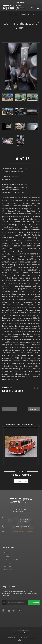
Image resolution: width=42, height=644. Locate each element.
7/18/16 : (21, 425)
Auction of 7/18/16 (20, 15)
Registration (34, 603)
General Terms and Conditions (20, 631)
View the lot (21, 481)
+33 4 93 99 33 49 (23, 526)
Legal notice (9, 570)
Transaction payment (12, 559)
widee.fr (25, 640)
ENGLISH (20, 2)
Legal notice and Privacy (21, 633)
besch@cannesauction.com (23, 532)
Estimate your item (11, 566)
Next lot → (34, 409)
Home (10, 15)
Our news (8, 563)
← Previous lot (10, 409)
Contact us (8, 556)
